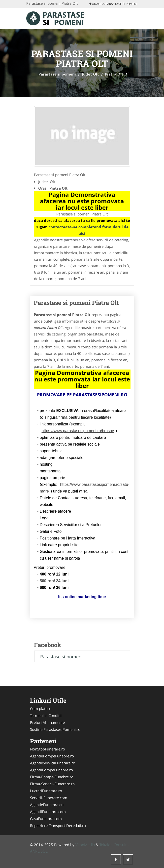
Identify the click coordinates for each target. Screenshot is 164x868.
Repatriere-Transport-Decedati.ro (58, 826)
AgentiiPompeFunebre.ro (51, 770)
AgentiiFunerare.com (48, 812)
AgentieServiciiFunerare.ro (53, 763)
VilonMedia (85, 845)
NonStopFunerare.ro (48, 749)
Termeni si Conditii (46, 715)
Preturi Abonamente (47, 722)
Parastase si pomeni (57, 74)
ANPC (35, 851)
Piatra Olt (114, 74)
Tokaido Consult (113, 845)
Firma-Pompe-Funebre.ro (52, 777)
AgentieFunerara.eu (47, 805)
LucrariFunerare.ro (46, 791)
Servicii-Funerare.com (49, 798)
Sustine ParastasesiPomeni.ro (55, 729)
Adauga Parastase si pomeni (113, 4)
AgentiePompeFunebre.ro (52, 756)
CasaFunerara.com (46, 819)
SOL (44, 851)
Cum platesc (40, 708)
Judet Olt (90, 74)
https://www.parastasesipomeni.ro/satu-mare (85, 488)
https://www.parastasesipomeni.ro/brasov (78, 431)
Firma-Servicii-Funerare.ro (52, 784)
